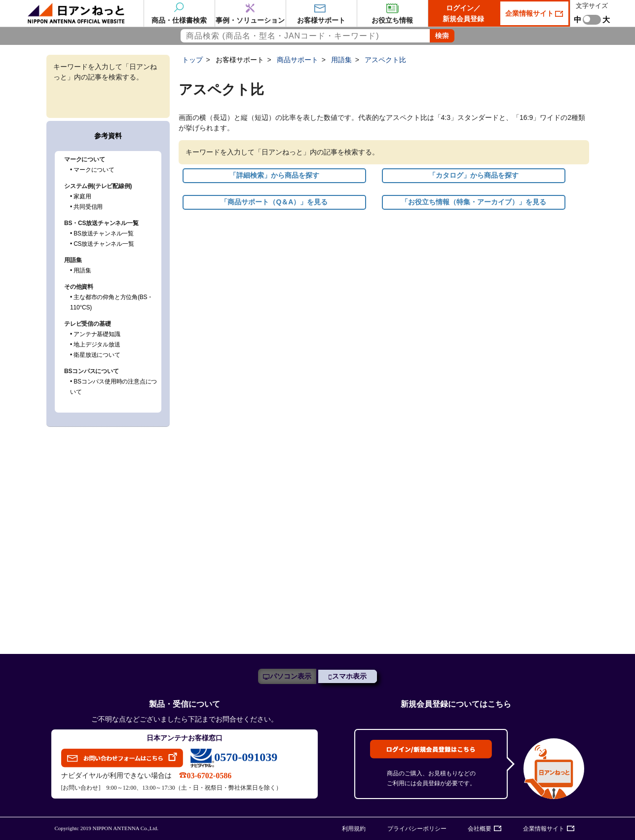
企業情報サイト (530, 13)
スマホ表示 (349, 676)
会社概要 (480, 829)
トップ (192, 60)
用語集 (341, 60)
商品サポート (298, 60)
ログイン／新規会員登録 (463, 13)
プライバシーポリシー (417, 829)
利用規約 (354, 829)
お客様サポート (240, 60)
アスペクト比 (385, 60)
